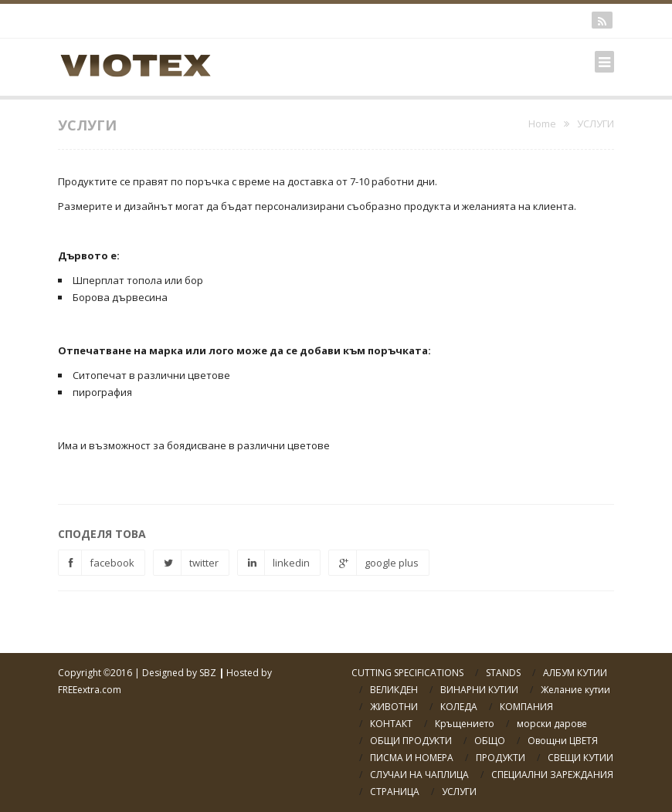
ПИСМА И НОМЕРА (412, 758)
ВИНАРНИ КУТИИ (479, 690)
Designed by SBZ (179, 673)
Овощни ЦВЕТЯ (563, 741)
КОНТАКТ (391, 724)
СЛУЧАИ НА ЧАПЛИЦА (419, 775)
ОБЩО (490, 741)
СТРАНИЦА (395, 792)
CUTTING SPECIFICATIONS (407, 673)
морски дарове (552, 724)
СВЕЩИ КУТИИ (580, 758)
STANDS (503, 673)
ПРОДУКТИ (501, 758)
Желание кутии (575, 690)
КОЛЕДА (459, 707)
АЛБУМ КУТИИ (575, 673)
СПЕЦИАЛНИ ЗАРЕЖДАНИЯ (552, 775)
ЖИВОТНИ (394, 707)
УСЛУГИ (459, 792)
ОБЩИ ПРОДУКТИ (411, 741)
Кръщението (465, 724)
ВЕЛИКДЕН (394, 690)
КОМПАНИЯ (526, 707)
